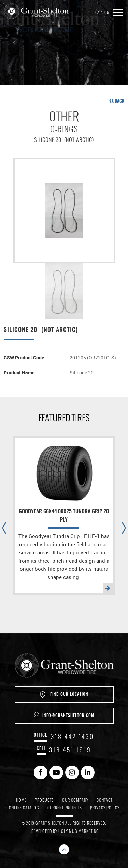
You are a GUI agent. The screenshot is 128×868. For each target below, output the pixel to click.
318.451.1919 (70, 750)
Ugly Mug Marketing (79, 831)
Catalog (102, 12)
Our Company (75, 800)
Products (44, 800)
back (117, 101)
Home (21, 800)
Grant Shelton (36, 12)
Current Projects (65, 808)
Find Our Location (64, 695)
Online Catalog (24, 808)
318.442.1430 (73, 736)
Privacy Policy (105, 808)
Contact (104, 800)
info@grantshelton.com (64, 715)
